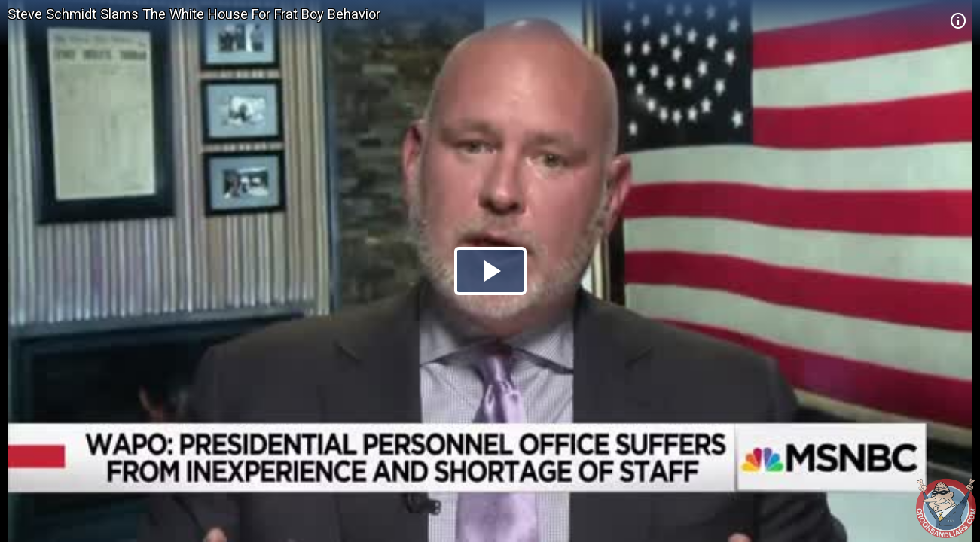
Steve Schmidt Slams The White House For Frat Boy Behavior (194, 14)
